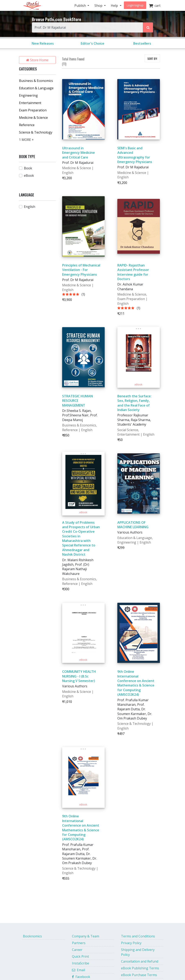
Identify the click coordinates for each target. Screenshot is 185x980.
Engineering (28, 95)
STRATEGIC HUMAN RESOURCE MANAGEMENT (77, 401)
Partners (79, 943)
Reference (27, 125)
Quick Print (80, 956)
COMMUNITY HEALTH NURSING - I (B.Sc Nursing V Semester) (79, 676)
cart (155, 6)
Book (28, 168)
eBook (29, 176)
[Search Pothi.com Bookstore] (148, 27)
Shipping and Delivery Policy (138, 952)
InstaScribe (81, 963)
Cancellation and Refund (140, 961)
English (30, 207)
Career (77, 950)
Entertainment (30, 103)
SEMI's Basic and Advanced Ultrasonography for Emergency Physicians (135, 155)
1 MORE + (26, 140)
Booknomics (32, 936)
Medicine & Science (33, 118)
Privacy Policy (131, 943)
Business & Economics (36, 81)
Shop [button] (99, 6)
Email (78, 970)
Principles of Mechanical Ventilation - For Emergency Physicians (81, 270)
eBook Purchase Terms (139, 975)
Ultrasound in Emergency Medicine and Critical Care (78, 153)
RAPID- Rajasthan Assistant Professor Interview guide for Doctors (133, 272)
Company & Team (86, 936)
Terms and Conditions (138, 936)
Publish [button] (81, 6)
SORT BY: (152, 58)
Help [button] (115, 6)
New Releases (43, 43)
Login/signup (135, 5)
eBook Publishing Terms (140, 968)
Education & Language (36, 88)
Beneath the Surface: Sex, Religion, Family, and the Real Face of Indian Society (134, 403)
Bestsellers (142, 43)
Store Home (37, 60)
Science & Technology (36, 132)
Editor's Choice (92, 43)
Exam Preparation (33, 110)
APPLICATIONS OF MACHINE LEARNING (133, 525)
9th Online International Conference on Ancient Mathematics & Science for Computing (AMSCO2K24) (136, 683)
